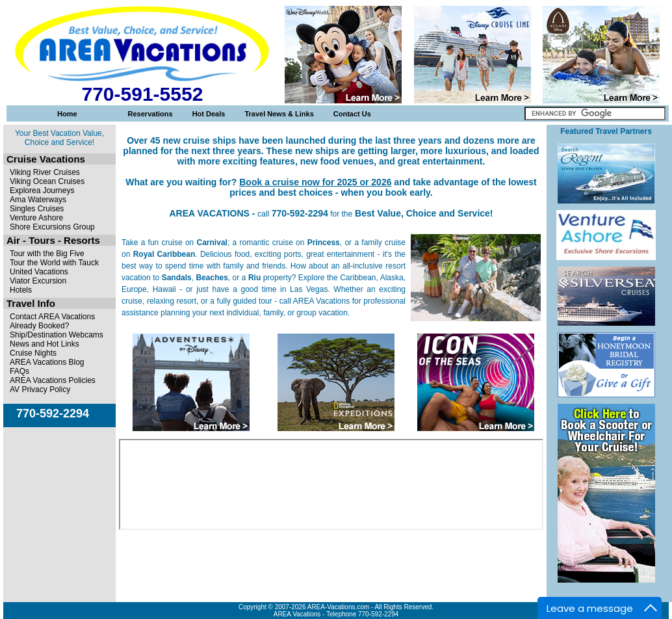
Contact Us (352, 114)
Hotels (21, 290)
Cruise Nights (33, 353)
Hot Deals (209, 114)
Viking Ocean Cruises (47, 181)
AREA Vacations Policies (53, 380)
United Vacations (39, 272)
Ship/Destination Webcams (57, 335)
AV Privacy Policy (40, 389)
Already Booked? (39, 326)
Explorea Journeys (42, 191)
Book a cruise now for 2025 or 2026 (315, 182)
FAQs (19, 371)
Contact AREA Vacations (52, 317)
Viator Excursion (38, 281)
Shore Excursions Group (52, 227)
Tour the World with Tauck (54, 263)
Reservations (150, 114)
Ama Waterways (38, 200)
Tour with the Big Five (47, 254)
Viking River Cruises (45, 172)
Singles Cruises (37, 209)
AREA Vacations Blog (47, 362)
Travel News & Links (279, 114)
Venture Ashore (36, 218)
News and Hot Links (45, 344)
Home (67, 114)
